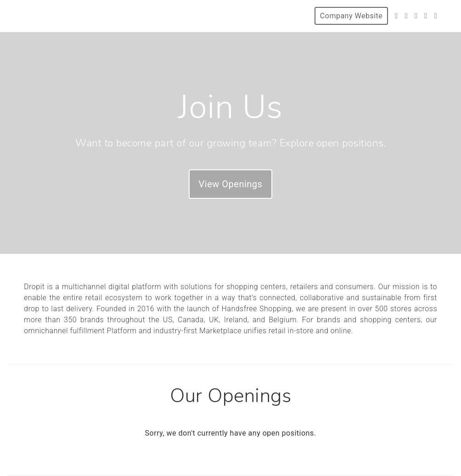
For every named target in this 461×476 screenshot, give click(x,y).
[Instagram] (416, 16)
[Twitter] (396, 16)
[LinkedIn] (426, 16)
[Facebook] (406, 16)
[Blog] (436, 16)
